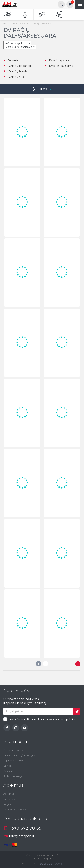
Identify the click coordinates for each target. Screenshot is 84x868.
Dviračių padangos (18, 66)
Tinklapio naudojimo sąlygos (19, 755)
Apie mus (9, 794)
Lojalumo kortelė (13, 760)
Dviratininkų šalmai (59, 66)
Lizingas (8, 766)
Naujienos (9, 799)
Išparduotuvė (16, 23)
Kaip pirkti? (10, 771)
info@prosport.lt (19, 836)
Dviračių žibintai (16, 71)
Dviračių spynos (57, 60)
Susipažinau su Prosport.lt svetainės (42, 719)
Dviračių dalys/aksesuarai (39, 23)
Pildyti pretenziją (13, 776)
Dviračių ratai (14, 77)
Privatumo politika (64, 719)
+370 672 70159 (22, 828)
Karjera (8, 804)
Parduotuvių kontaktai (16, 810)
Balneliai (11, 60)
